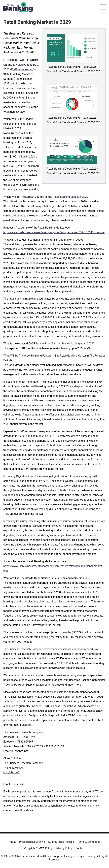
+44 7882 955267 (14, 768)
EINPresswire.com (22, 69)
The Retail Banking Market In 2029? (69, 197)
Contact (80, 848)
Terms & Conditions (89, 842)
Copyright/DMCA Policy (38, 848)
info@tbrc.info (12, 772)
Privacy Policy (64, 848)
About (12, 842)
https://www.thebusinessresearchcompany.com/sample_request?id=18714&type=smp (54, 232)
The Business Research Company (23, 649)
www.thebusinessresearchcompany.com (68, 649)
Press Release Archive (32, 842)
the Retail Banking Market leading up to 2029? (67, 344)
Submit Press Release (61, 842)
